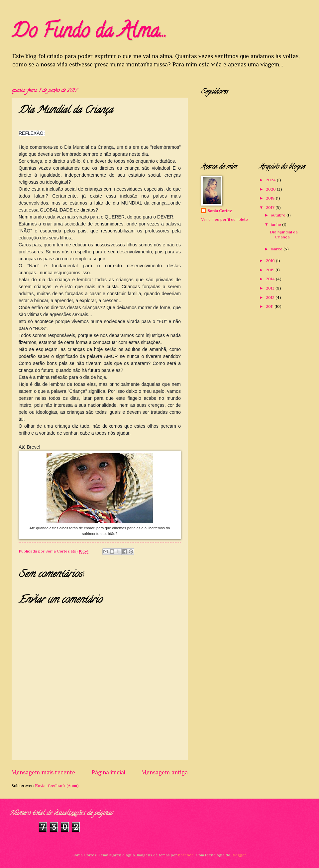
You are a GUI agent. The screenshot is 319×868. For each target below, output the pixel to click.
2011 (270, 306)
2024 (271, 180)
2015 (271, 270)
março (277, 249)
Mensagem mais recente (43, 772)
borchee (186, 855)
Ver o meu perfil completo (224, 219)
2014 (271, 279)
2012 (271, 297)
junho (276, 224)
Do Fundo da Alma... (89, 33)
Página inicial (108, 772)
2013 (271, 288)
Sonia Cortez (220, 211)
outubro (279, 215)
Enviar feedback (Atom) (57, 785)
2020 (271, 189)
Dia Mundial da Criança (284, 234)
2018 (271, 198)
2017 (271, 207)
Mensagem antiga (165, 772)
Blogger (239, 855)
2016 (271, 260)
